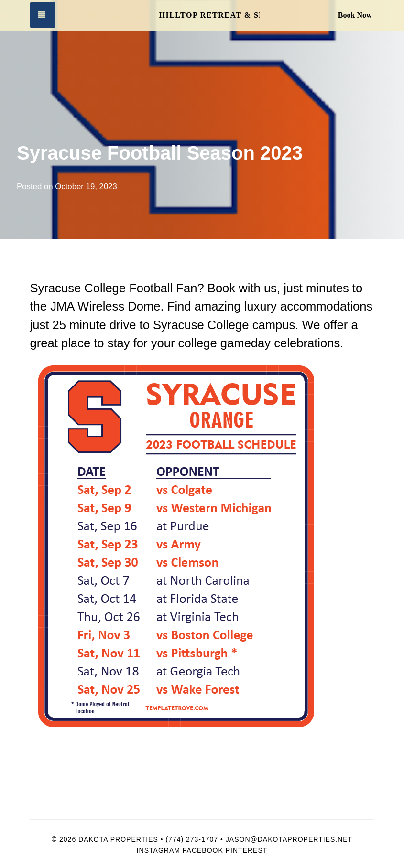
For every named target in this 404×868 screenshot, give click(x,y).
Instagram (158, 850)
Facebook (203, 850)
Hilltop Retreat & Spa (209, 15)
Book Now (355, 15)
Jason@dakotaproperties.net (289, 839)
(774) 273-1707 (192, 839)
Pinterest (247, 850)
